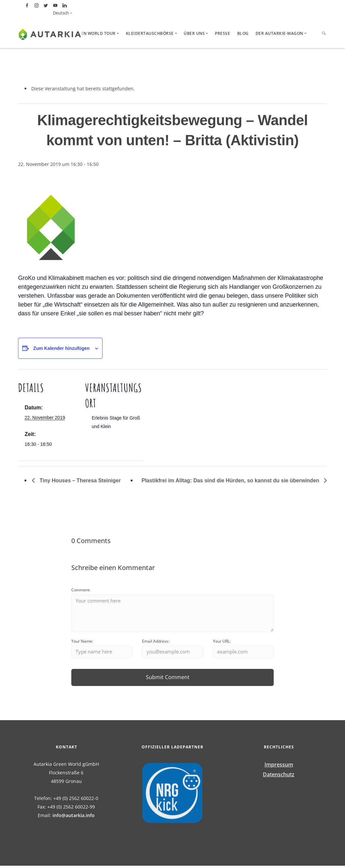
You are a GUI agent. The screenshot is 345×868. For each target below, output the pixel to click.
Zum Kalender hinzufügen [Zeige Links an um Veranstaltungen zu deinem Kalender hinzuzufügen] (61, 348)
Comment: (81, 590)
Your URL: (222, 643)
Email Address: (156, 643)
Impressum (279, 766)
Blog (243, 33)
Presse (222, 33)
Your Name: (82, 643)
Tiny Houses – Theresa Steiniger (79, 480)
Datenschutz (279, 776)
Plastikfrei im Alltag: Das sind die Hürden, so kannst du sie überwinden (231, 480)
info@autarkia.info (74, 817)
